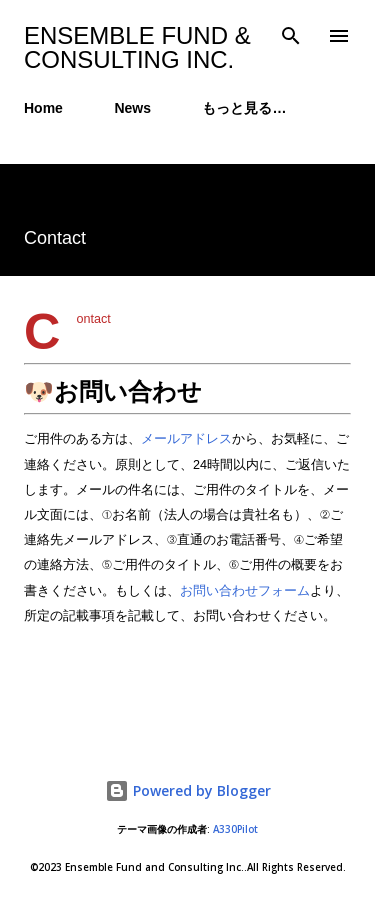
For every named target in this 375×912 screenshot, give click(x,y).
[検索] (291, 36)
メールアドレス (186, 439)
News (132, 108)
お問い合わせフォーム (245, 591)
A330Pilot (235, 829)
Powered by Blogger (188, 790)
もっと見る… (244, 108)
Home (43, 108)
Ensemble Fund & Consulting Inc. (137, 47)
